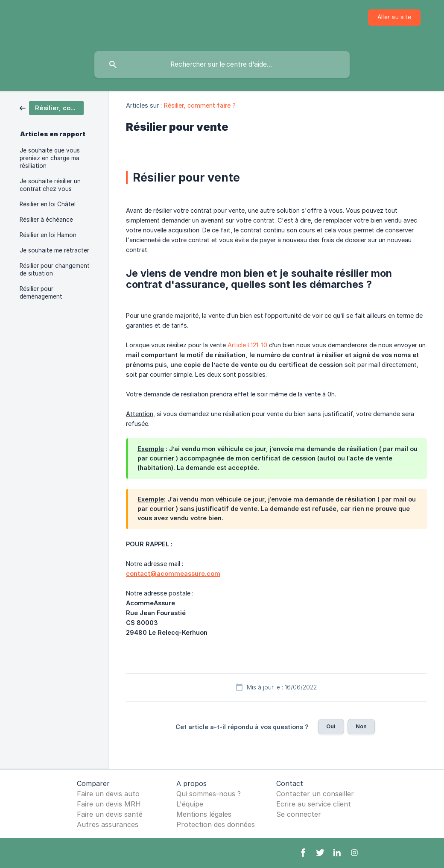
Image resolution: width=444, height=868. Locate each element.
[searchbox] (222, 65)
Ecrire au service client (314, 804)
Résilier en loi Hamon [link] (48, 235)
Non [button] (361, 726)
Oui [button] (331, 726)
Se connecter (299, 814)
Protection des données (216, 824)
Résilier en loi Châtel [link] (48, 204)
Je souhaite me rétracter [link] (54, 250)
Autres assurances (108, 824)
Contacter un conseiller (315, 794)
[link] (52, 107)
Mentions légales (204, 814)
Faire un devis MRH (109, 804)
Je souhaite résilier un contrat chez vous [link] (50, 185)
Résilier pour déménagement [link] (41, 293)
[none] (394, 18)
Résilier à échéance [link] (46, 220)
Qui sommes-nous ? (209, 794)
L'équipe (190, 804)
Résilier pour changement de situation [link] (55, 270)
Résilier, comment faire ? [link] (200, 105)
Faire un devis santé (110, 814)
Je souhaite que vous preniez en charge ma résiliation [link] (50, 158)
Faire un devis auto (108, 794)
